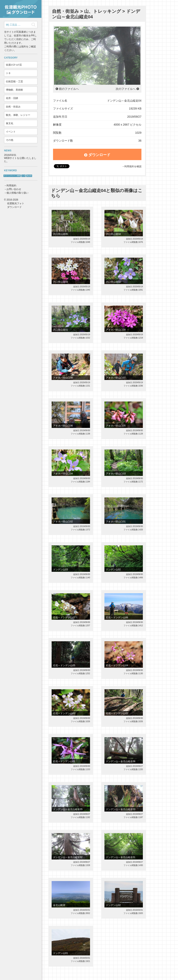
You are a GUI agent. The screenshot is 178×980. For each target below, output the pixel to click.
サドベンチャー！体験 (12, 176)
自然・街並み (13, 107)
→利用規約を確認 (132, 166)
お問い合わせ (14, 189)
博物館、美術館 (14, 90)
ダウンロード (97, 155)
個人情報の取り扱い (17, 193)
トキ (8, 73)
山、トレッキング (103, 11)
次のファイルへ (126, 89)
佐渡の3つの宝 (14, 65)
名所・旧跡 (12, 98)
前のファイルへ (69, 89)
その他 (10, 140)
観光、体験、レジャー (18, 115)
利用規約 (11, 186)
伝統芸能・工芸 (14, 81)
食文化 (10, 123)
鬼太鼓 (29, 176)
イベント (11, 132)
